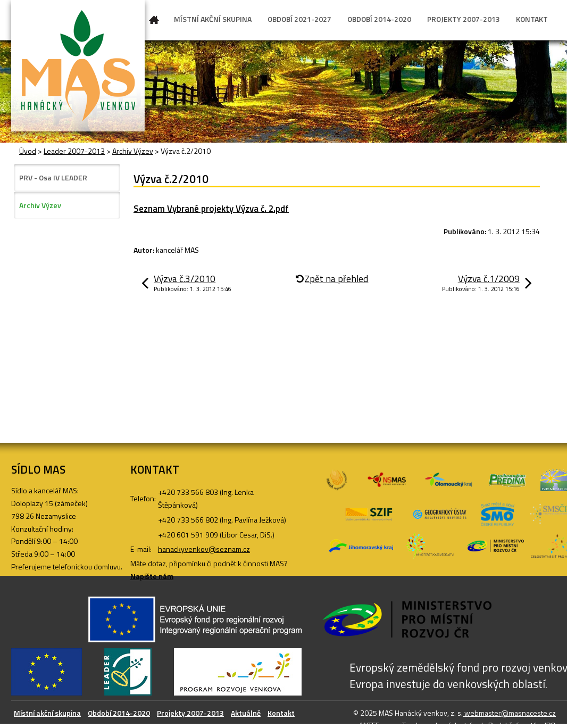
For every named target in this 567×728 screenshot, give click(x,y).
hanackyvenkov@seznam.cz (204, 549)
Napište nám (152, 576)
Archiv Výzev (133, 151)
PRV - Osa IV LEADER (53, 177)
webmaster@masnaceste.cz (509, 713)
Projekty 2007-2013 (190, 713)
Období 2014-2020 (119, 713)
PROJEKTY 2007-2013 (464, 19)
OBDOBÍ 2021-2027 (299, 19)
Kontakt (281, 713)
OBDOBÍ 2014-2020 (379, 19)
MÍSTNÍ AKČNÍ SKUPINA (213, 19)
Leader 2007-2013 (74, 151)
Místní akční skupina (47, 713)
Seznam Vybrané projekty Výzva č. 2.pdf (211, 209)
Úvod (154, 22)
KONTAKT (532, 19)
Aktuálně (246, 713)
